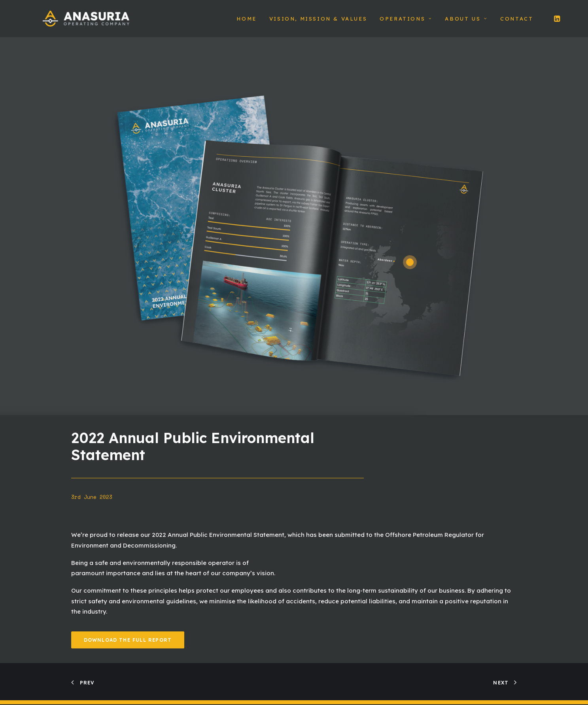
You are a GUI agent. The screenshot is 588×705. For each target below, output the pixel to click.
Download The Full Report (128, 648)
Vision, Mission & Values (318, 23)
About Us (466, 23)
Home (246, 23)
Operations (406, 23)
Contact (517, 23)
